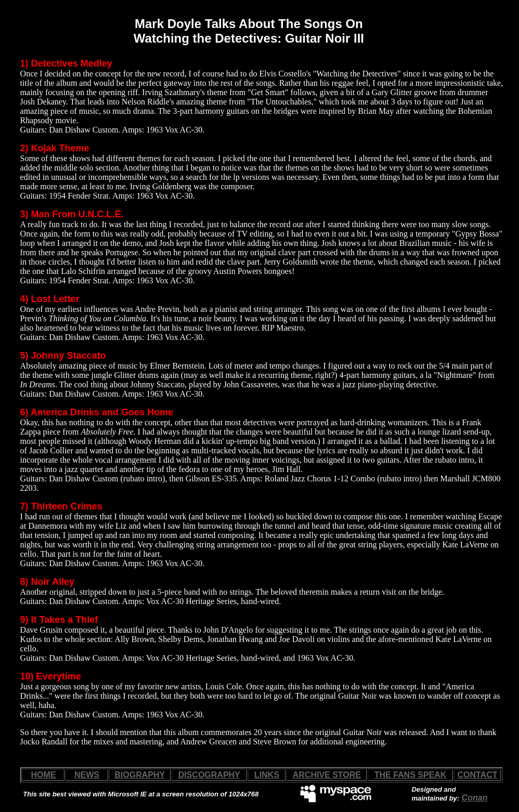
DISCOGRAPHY (209, 775)
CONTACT (478, 775)
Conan (475, 798)
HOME (43, 775)
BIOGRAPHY (140, 775)
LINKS (267, 775)
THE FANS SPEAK (411, 775)
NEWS (87, 775)
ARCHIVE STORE (327, 775)
